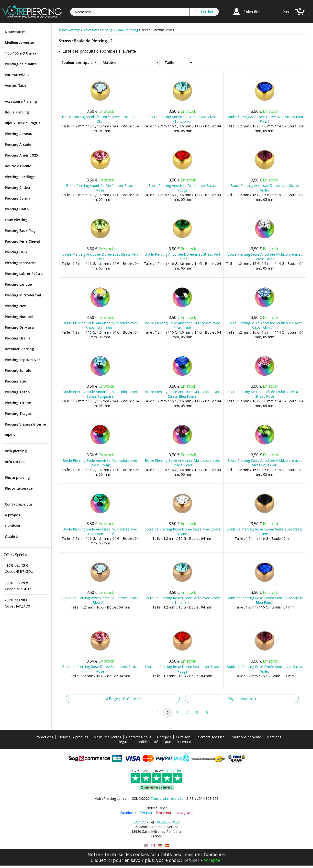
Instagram (184, 813)
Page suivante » (242, 699)
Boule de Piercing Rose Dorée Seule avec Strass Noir (265, 531)
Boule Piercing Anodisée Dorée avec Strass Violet (265, 188)
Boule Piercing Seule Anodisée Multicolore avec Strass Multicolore (100, 325)
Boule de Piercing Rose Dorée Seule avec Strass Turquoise (182, 600)
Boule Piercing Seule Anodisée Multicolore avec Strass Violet (182, 463)
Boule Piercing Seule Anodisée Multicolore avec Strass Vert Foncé (100, 531)
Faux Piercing (16, 220)
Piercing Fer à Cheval (22, 241)
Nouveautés (15, 32)
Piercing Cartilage (20, 177)
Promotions (44, 737)
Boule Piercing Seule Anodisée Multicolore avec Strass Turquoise (100, 394)
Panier (288, 12)
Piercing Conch (17, 198)
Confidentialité (147, 742)
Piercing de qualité (21, 64)
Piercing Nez (15, 306)
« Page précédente (123, 699)
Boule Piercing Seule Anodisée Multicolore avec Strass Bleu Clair (265, 325)
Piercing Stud (16, 381)
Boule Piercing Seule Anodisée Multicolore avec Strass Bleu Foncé (182, 394)
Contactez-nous (19, 504)
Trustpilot (174, 771)
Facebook (128, 813)
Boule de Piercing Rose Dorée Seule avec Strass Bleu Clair (100, 600)
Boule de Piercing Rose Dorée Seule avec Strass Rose (100, 669)
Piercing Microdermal (23, 295)
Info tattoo (15, 462)
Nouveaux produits (73, 737)
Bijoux (10, 435)
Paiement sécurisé (210, 737)
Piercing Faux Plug (20, 231)
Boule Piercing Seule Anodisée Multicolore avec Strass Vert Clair (265, 463)
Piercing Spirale (18, 370)
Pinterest (164, 813)
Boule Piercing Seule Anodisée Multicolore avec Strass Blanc (265, 257)
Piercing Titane (18, 403)
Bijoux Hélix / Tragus (22, 123)
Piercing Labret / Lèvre (24, 274)
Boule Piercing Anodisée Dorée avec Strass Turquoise (182, 119)
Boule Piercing (17, 112)
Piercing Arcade (18, 144)
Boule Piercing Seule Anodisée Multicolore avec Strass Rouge (100, 463)
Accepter (213, 860)
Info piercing (16, 451)
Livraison (12, 526)
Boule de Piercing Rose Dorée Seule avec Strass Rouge (182, 669)
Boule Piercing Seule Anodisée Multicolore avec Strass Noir (182, 325)
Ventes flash (15, 85)
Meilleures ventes (20, 42)
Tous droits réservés (167, 798)
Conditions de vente (245, 737)
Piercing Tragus (18, 413)
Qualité (11, 536)
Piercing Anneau (19, 134)
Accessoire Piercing (21, 101)
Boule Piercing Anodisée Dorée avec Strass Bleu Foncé (265, 119)
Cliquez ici (101, 860)
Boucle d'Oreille (18, 166)
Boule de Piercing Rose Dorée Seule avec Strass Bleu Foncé (265, 600)
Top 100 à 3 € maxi (21, 53)
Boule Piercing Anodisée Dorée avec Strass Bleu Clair (100, 119)
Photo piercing (17, 478)
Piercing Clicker (18, 187)
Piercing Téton (17, 392)
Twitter (146, 813)
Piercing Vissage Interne (25, 424)
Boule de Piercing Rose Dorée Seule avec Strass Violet (265, 669)
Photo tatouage (19, 488)
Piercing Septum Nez (23, 360)
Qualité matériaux (177, 742)
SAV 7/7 (140, 822)
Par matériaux (17, 75)
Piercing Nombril (19, 317)
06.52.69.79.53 (168, 822)
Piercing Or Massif (20, 327)
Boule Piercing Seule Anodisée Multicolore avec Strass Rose (265, 394)
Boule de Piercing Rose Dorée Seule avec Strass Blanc (182, 531)
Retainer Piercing (19, 349)
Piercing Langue (18, 284)
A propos (12, 515)
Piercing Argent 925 (21, 155)
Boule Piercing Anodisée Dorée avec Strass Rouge (182, 188)
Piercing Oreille (18, 338)
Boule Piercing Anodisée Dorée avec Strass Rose (100, 188)
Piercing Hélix (16, 252)
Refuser (191, 860)
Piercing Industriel (20, 263)
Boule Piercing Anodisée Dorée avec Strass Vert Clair (100, 257)
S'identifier (252, 12)
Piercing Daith (17, 209)
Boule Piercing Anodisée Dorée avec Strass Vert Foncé (182, 257)
